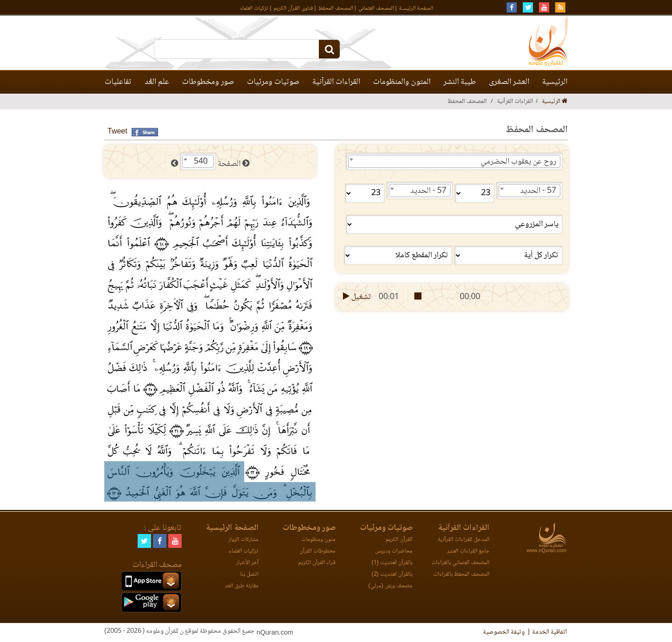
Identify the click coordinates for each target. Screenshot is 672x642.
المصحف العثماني (376, 9)
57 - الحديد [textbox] (538, 191)
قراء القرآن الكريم (317, 563)
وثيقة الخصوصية (504, 632)
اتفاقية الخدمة (549, 632)
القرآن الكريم (399, 540)
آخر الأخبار (247, 563)
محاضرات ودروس (394, 551)
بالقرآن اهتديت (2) (392, 575)
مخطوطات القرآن (317, 551)
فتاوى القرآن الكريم (293, 9)
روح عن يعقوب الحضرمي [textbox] (518, 162)
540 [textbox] (201, 162)
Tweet (117, 132)
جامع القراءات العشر (468, 551)
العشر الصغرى (509, 82)
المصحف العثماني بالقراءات (460, 563)
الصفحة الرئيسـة (416, 9)
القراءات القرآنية (336, 82)
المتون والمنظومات (402, 82)
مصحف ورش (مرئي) (390, 586)
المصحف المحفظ (336, 9)
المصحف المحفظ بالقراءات (461, 575)
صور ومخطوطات (208, 82)
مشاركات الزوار (244, 540)
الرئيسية (555, 82)
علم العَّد (157, 82)
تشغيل (356, 297)
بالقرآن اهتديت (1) (392, 563)
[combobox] (454, 161)
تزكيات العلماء (254, 9)
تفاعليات (118, 82)
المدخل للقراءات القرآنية (463, 540)
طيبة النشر (460, 82)
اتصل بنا (249, 575)
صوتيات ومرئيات (273, 82)
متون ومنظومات (318, 540)
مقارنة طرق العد (242, 586)
